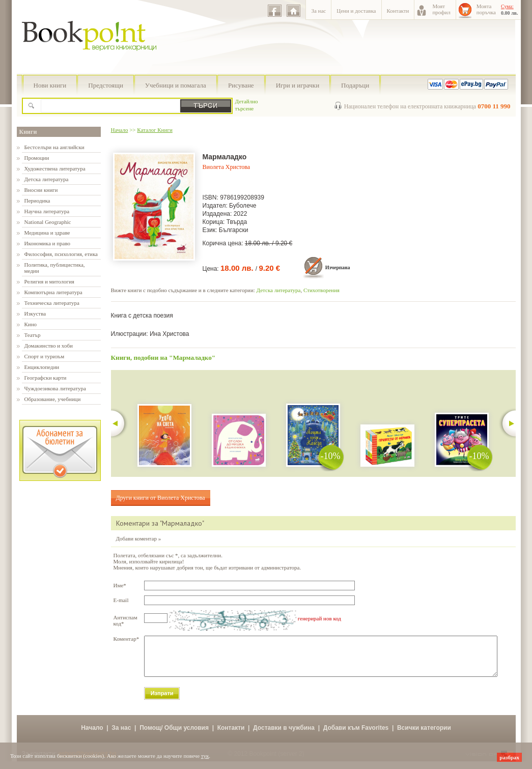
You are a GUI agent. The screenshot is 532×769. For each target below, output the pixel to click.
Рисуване (241, 85)
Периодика (37, 201)
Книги (28, 132)
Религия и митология (49, 281)
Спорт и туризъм (45, 356)
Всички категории (424, 735)
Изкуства (35, 314)
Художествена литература (55, 168)
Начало (120, 130)
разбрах (509, 757)
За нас (318, 11)
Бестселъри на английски (54, 147)
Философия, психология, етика (61, 254)
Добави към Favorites (356, 735)
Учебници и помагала (176, 85)
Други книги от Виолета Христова (161, 498)
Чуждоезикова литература (55, 388)
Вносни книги (41, 190)
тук (205, 756)
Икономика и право (48, 243)
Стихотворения (321, 290)
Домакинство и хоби (49, 346)
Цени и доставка (356, 11)
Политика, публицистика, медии (55, 268)
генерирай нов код (319, 618)
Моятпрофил (441, 9)
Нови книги (50, 85)
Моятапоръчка (486, 9)
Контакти (398, 11)
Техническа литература (52, 303)
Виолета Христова (227, 167)
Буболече (243, 206)
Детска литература (47, 179)
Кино (31, 324)
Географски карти (46, 378)
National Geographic (48, 222)
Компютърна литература (53, 292)
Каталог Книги (155, 130)
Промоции (37, 158)
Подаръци (355, 85)
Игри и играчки (298, 85)
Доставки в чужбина (284, 735)
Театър (33, 335)
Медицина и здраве (47, 233)
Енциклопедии (42, 367)
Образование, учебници (53, 399)
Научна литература (47, 211)
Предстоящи (106, 85)
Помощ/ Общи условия (174, 735)
